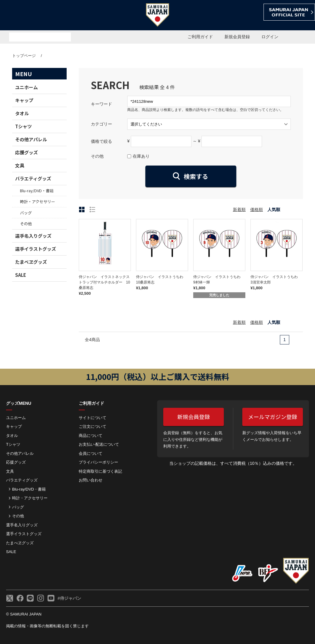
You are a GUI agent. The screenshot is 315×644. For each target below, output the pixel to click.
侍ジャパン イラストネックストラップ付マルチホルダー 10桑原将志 (104, 282)
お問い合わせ (91, 480)
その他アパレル (31, 139)
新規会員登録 (237, 37)
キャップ (24, 100)
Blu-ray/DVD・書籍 (37, 191)
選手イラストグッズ (36, 249)
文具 (20, 165)
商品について (91, 436)
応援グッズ (27, 152)
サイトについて (93, 418)
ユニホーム (27, 87)
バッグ (26, 213)
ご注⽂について (93, 426)
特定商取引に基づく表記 (100, 471)
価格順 (257, 210)
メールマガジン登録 (273, 417)
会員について (91, 453)
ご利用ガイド (200, 37)
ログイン (270, 37)
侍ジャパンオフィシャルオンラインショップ (35, 16)
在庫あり (141, 156)
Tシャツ (23, 126)
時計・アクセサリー (38, 201)
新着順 (239, 210)
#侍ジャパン (69, 598)
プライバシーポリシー (98, 462)
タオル (22, 113)
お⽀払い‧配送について (99, 444)
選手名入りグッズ (33, 236)
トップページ (24, 56)
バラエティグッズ (33, 178)
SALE (21, 275)
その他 (26, 224)
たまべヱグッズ (31, 262)
